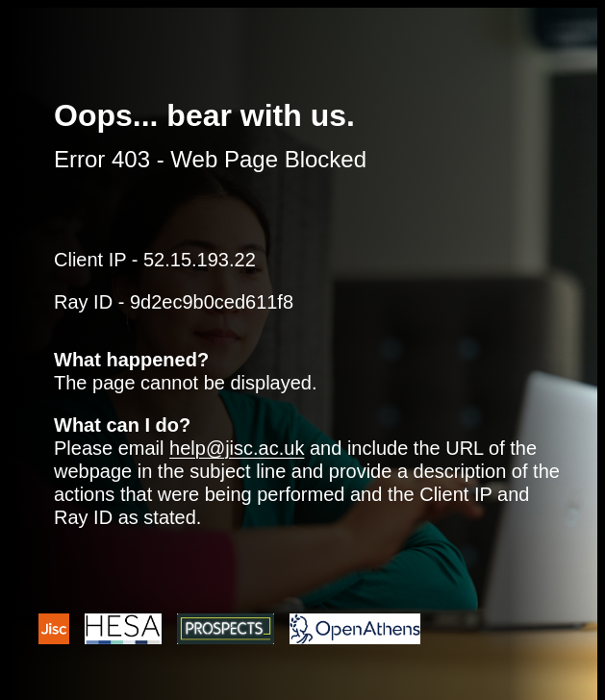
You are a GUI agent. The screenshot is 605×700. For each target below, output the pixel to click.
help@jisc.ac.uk (237, 448)
